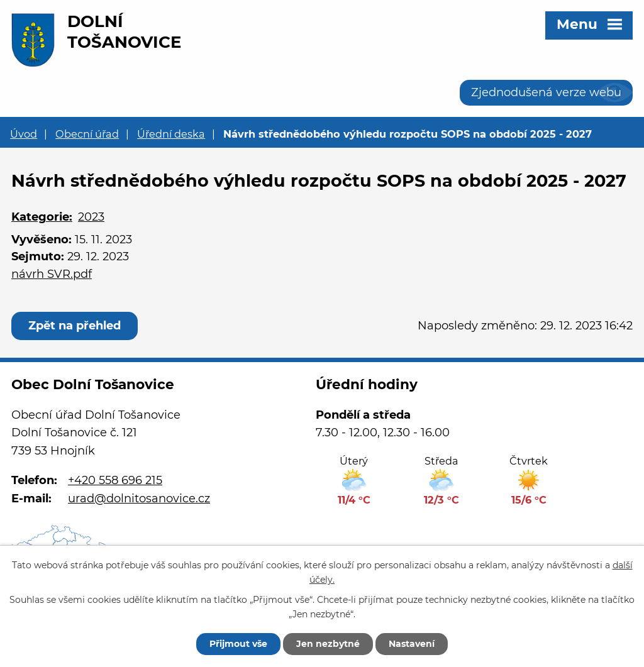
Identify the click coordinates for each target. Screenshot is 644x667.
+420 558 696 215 (115, 480)
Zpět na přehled (75, 326)
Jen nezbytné (328, 644)
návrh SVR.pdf (52, 274)
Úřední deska (171, 134)
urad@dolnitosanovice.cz (139, 499)
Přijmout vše (238, 644)
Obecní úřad (87, 134)
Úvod (24, 134)
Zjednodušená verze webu (546, 92)
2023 (91, 217)
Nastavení (412, 644)
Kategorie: (42, 217)
